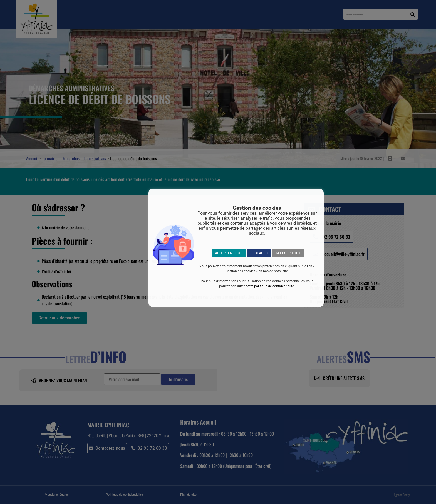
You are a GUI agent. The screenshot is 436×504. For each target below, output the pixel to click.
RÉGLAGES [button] (259, 253)
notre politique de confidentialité (270, 286)
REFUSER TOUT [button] (288, 253)
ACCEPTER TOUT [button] (229, 253)
